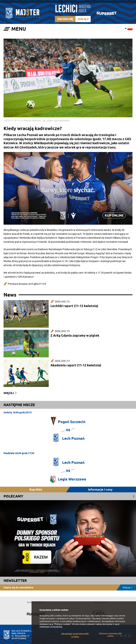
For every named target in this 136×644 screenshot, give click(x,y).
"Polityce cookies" (63, 624)
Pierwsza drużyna (18, 284)
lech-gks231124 (37, 284)
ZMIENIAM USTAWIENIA (51, 627)
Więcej (9, 393)
